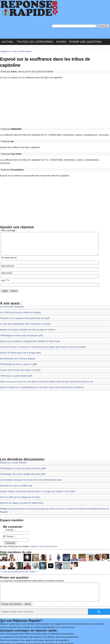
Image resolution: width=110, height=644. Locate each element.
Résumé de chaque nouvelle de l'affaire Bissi (20, 482)
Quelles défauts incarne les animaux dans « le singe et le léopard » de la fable (35, 471)
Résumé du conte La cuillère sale (15, 465)
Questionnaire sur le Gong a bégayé (16, 342)
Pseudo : (8, 507)
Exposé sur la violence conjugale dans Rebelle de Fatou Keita (28, 326)
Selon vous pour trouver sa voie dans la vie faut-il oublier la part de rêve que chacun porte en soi (44, 364)
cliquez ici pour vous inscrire (41, 523)
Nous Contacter (25, 632)
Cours (61, 41)
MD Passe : (8, 514)
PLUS (41, 635)
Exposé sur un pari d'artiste (12, 444)
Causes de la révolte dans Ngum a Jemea (19, 353)
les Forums (45, 632)
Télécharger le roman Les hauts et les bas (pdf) (21, 449)
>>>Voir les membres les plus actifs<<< (18, 548)
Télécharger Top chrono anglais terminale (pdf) (21, 455)
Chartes (7, 632)
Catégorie (4, 50)
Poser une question (85, 41)
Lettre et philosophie (20, 50)
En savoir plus (70, 627)
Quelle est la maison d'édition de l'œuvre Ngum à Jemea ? (26, 315)
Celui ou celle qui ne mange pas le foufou (19, 476)
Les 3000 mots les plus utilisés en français (19, 299)
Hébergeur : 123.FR (66, 632)
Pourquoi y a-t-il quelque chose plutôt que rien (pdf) (23, 304)
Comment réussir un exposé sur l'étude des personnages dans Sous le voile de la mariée (40, 331)
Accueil (8, 41)
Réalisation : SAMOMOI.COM (19, 635)
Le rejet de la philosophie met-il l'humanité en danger (24, 310)
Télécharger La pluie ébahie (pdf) (15, 358)
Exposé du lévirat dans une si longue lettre (19, 337)
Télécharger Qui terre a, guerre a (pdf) (17, 347)
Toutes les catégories (35, 41)
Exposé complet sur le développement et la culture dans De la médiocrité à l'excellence (39, 369)
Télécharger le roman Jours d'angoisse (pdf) (20, 321)
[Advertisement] (55, 94)
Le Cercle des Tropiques (11, 293)
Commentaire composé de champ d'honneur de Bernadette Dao (29, 460)
